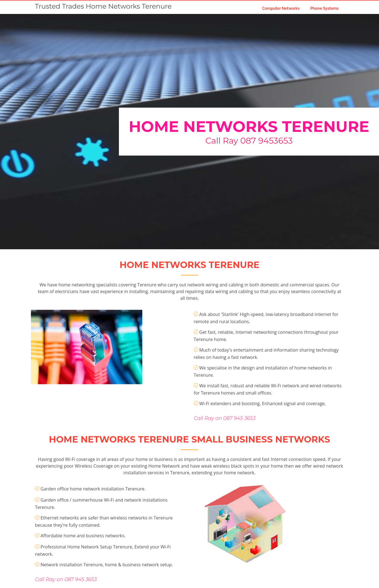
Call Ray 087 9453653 (249, 141)
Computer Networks (281, 8)
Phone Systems (324, 8)
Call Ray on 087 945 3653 (225, 437)
